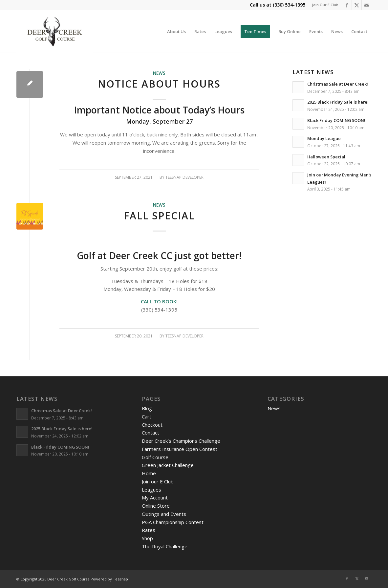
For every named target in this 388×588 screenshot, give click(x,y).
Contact (151, 433)
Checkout (152, 425)
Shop (147, 538)
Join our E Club (158, 481)
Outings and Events (164, 514)
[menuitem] (323, 5)
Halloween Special (326, 157)
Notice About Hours (159, 84)
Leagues (151, 490)
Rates (149, 530)
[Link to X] (357, 5)
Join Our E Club (325, 5)
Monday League (324, 138)
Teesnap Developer (184, 177)
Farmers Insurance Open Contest (180, 449)
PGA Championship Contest (173, 522)
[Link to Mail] (367, 5)
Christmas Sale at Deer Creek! (338, 84)
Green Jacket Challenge (168, 465)
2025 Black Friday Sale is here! (338, 102)
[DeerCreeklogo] (55, 31)
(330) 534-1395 (289, 5)
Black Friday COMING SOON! (336, 120)
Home (149, 473)
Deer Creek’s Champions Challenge (181, 441)
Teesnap (120, 579)
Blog (147, 408)
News (159, 73)
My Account (155, 497)
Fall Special (159, 216)
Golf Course (155, 457)
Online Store (156, 506)
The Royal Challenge (165, 546)
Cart (147, 416)
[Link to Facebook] (347, 5)
